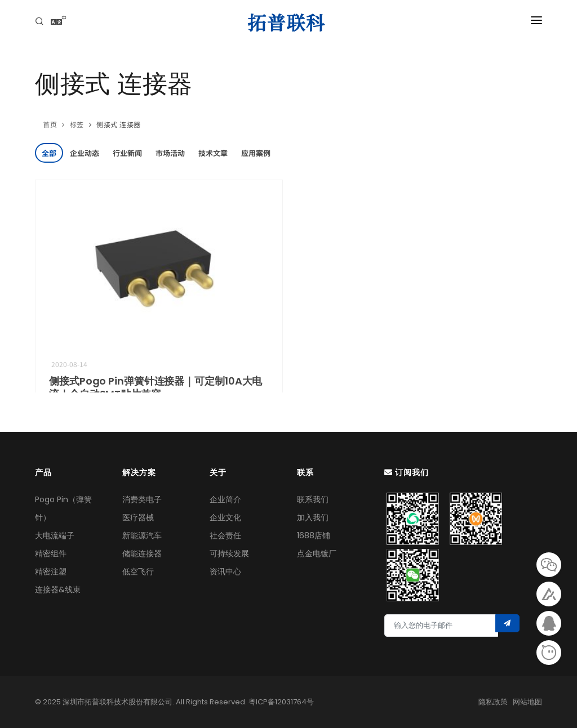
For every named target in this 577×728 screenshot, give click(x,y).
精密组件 (51, 553)
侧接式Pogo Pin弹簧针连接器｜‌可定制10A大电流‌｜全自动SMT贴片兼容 (156, 387)
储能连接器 (142, 553)
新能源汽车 (142, 535)
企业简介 (225, 499)
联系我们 (313, 499)
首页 (50, 124)
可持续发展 (229, 553)
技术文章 (213, 153)
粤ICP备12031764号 (281, 702)
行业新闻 (127, 153)
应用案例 (256, 153)
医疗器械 (138, 517)
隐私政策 (493, 702)
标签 (77, 124)
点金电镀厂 (317, 553)
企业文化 (225, 517)
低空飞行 (138, 571)
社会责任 (225, 535)
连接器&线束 (58, 589)
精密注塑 (51, 571)
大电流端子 (55, 535)
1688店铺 (314, 535)
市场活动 (170, 153)
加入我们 (313, 517)
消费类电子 (142, 499)
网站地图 (527, 702)
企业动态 (85, 153)
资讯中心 (225, 571)
